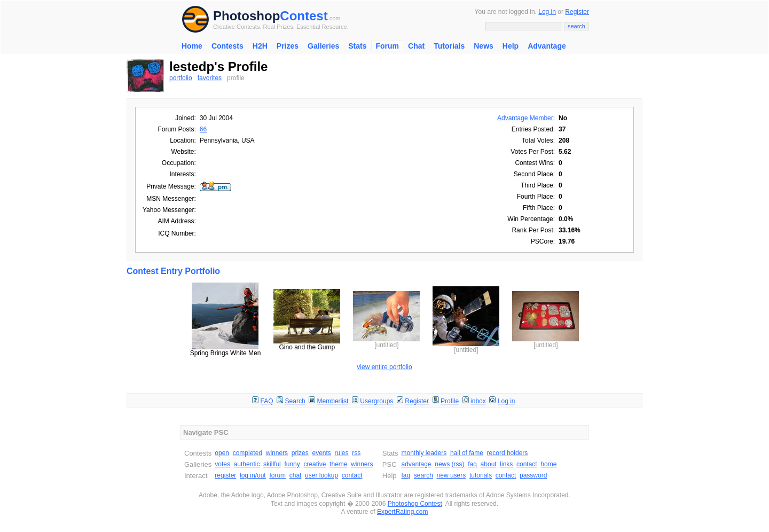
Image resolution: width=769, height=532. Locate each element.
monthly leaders (424, 453)
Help (511, 46)
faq (472, 464)
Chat (416, 46)
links (506, 464)
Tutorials (449, 46)
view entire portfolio (384, 367)
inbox (478, 401)
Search (295, 401)
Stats (357, 46)
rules (341, 453)
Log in (547, 12)
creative (315, 464)
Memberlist (333, 401)
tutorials (481, 475)
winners (277, 453)
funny (292, 464)
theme (338, 464)
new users (452, 475)
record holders (508, 453)
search (423, 475)
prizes (300, 453)
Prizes (288, 46)
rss (356, 453)
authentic (247, 464)
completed (248, 453)
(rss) (458, 464)
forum (277, 475)
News (484, 46)
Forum (387, 46)
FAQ (267, 401)
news (442, 464)
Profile (450, 401)
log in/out (253, 475)
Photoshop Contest (415, 504)
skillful (272, 464)
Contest (304, 16)
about (489, 464)
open (222, 453)
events (321, 453)
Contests (227, 46)
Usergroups (376, 401)
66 (203, 129)
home (548, 464)
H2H (260, 46)
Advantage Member (525, 118)
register (225, 475)
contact (352, 475)
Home (192, 46)
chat (296, 475)
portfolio (181, 78)
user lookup (321, 475)
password (533, 475)
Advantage (547, 46)
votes (222, 464)
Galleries (323, 46)
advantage (416, 464)
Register (577, 12)
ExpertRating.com (402, 512)
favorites (210, 78)
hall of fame (467, 453)
